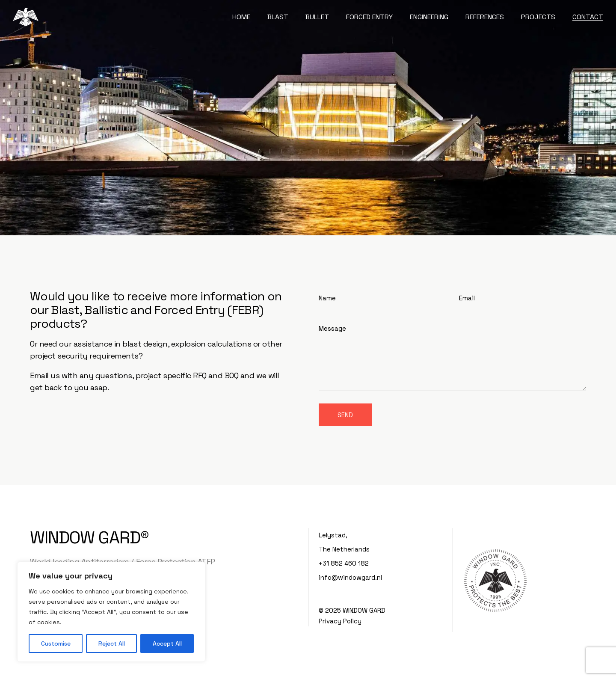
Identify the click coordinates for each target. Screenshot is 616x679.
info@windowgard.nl (350, 577)
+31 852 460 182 (344, 563)
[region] (111, 612)
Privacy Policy (340, 621)
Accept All (167, 643)
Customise (56, 643)
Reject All (112, 643)
